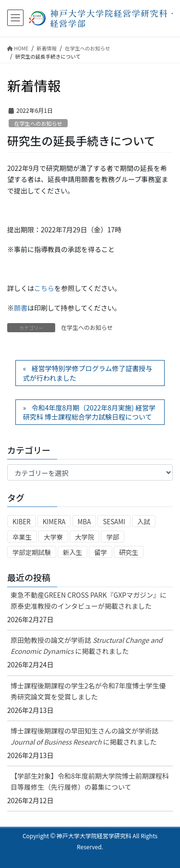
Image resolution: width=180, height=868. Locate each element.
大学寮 (53, 537)
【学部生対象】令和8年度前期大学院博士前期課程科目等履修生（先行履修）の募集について (90, 781)
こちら (44, 288)
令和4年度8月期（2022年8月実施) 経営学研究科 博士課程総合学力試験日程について (89, 412)
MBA (84, 522)
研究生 (129, 552)
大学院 (84, 537)
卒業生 (22, 537)
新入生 (72, 552)
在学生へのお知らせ (38, 123)
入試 (144, 522)
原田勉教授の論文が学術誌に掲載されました (87, 645)
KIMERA (54, 522)
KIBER (22, 522)
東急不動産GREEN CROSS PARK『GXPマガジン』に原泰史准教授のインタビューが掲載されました (89, 600)
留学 (101, 552)
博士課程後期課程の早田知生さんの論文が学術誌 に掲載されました (84, 736)
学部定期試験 (32, 552)
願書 (21, 308)
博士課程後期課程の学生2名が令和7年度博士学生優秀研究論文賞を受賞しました (88, 691)
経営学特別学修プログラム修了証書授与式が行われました (88, 373)
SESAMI (114, 522)
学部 (113, 537)
